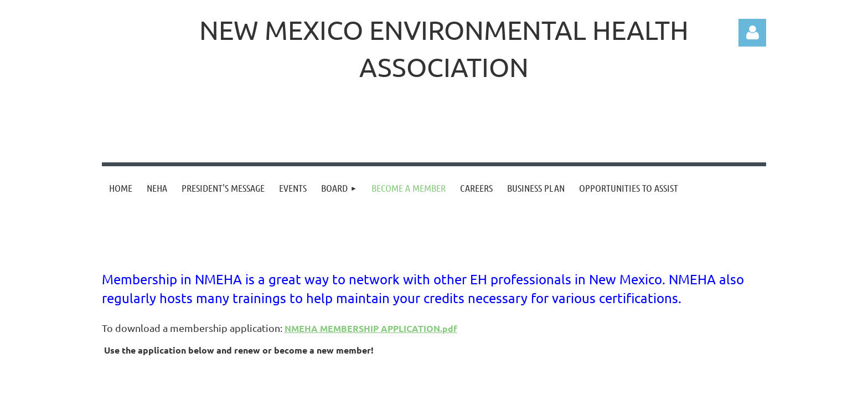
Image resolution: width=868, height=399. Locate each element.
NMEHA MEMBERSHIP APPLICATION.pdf (371, 328)
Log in (752, 33)
